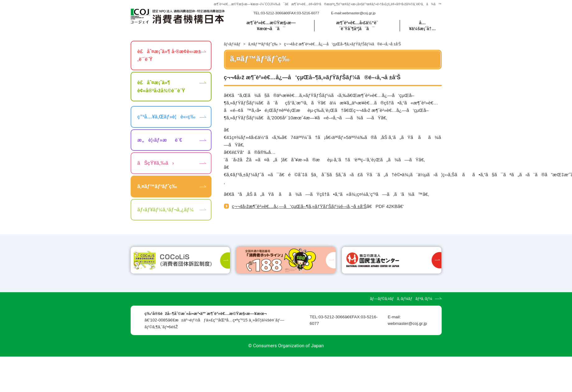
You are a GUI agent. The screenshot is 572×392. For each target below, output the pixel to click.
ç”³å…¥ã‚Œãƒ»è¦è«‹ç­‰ (166, 117)
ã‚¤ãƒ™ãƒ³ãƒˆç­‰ (263, 44)
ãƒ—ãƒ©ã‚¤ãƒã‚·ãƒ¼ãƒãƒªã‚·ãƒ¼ (401, 334)
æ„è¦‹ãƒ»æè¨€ (160, 140)
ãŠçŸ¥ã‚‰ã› (156, 163)
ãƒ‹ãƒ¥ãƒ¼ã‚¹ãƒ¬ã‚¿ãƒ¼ (166, 210)
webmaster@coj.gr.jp (359, 13)
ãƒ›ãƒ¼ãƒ (233, 44)
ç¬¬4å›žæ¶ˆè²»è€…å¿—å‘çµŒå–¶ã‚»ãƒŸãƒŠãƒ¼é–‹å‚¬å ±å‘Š (299, 206)
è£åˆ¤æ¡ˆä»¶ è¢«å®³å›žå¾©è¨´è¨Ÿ (161, 87)
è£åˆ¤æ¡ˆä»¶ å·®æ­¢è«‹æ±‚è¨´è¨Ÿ (169, 55)
